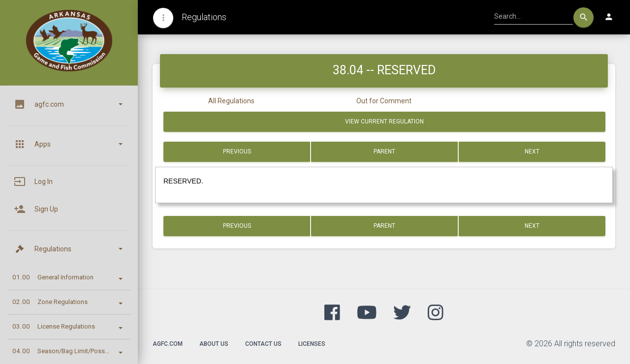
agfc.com (168, 344)
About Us (214, 344)
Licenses (312, 344)
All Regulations (231, 101)
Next (532, 152)
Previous (237, 152)
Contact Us (263, 344)
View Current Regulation (384, 121)
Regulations (204, 17)
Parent (384, 152)
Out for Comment (384, 101)
